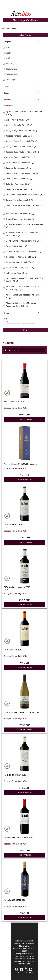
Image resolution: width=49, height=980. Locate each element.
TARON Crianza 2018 (13, 525)
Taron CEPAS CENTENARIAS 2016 (18, 838)
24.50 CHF (25, 788)
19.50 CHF (25, 662)
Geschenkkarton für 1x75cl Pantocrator (21, 464)
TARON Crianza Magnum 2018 (17, 587)
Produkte (8, 343)
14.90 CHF (25, 537)
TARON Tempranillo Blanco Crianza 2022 (21, 712)
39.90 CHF (25, 414)
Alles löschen (26, 35)
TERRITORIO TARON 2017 (15, 775)
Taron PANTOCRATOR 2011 (16, 900)
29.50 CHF (25, 850)
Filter (26, 330)
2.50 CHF (24, 475)
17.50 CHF (25, 725)
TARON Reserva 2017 (13, 650)
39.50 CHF (25, 913)
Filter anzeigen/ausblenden (26, 20)
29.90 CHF (25, 600)
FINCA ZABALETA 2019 (14, 402)
